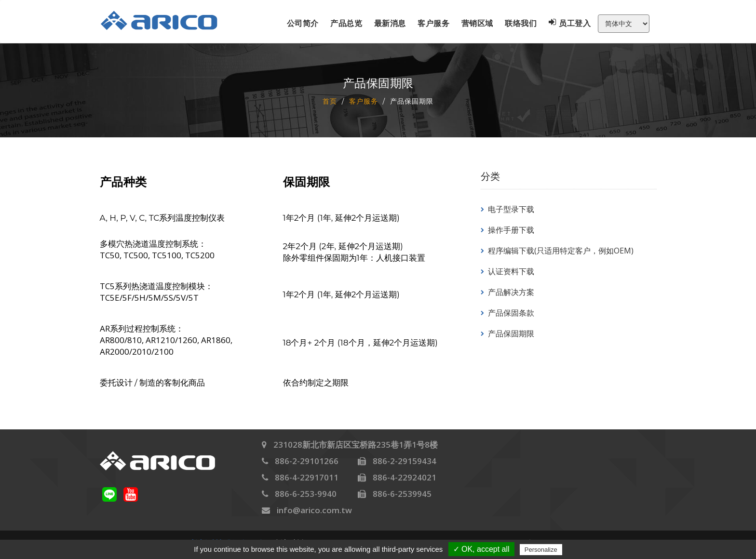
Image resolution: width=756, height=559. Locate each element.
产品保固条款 (511, 313)
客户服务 (433, 23)
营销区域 (477, 23)
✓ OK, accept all (481, 549)
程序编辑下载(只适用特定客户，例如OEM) (561, 251)
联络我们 (521, 23)
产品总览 (346, 23)
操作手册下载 (511, 230)
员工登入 (570, 23)
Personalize (541, 550)
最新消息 (390, 23)
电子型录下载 (511, 209)
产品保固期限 (511, 333)
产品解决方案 (511, 292)
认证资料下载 (511, 271)
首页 (330, 101)
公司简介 (303, 23)
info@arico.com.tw (314, 510)
